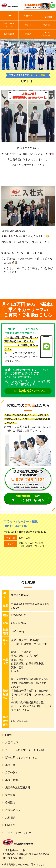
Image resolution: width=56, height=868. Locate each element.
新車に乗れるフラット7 (9, 25)
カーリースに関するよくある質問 (25, 750)
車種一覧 (28, 25)
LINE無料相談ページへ (28, 391)
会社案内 (28, 34)
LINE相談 (10, 825)
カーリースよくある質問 (47, 16)
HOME (9, 16)
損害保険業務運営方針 (18, 788)
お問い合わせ (13, 810)
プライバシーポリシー (18, 833)
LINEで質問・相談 (47, 34)
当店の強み (47, 25)
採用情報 (10, 795)
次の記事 (47, 292)
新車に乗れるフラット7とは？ (23, 758)
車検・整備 (11, 780)
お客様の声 (28, 16)
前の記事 (36, 292)
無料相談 (10, 817)
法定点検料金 (9, 34)
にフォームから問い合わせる (28, 498)
